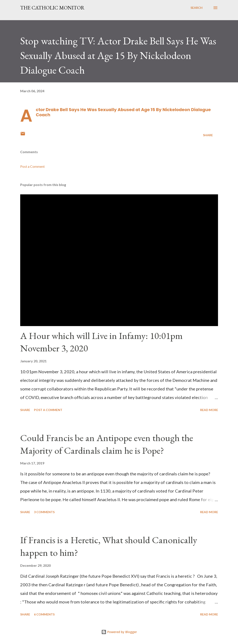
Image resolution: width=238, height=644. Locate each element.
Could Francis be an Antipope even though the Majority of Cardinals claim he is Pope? (107, 444)
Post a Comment (32, 166)
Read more (209, 410)
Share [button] (208, 135)
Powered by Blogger (119, 632)
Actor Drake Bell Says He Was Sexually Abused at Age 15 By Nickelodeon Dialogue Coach (123, 112)
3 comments (44, 512)
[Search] (197, 8)
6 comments (44, 614)
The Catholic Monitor (52, 8)
